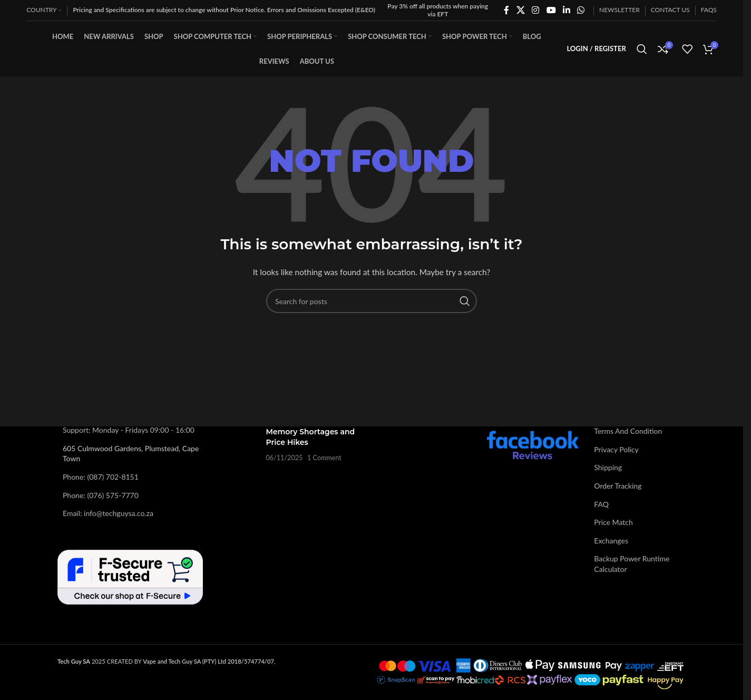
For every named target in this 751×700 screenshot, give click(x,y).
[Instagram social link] (536, 10)
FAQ (601, 504)
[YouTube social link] (551, 10)
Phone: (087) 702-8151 (101, 477)
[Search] (642, 49)
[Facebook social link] (506, 10)
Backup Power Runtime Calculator (632, 564)
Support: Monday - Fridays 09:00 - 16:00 (129, 430)
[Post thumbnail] (238, 445)
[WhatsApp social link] (581, 10)
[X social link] (520, 10)
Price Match (613, 522)
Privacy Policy (616, 449)
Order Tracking (618, 486)
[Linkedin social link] (566, 10)
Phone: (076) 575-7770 (101, 495)
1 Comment (324, 458)
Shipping (608, 467)
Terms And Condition (628, 431)
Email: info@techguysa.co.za (108, 513)
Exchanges (611, 541)
